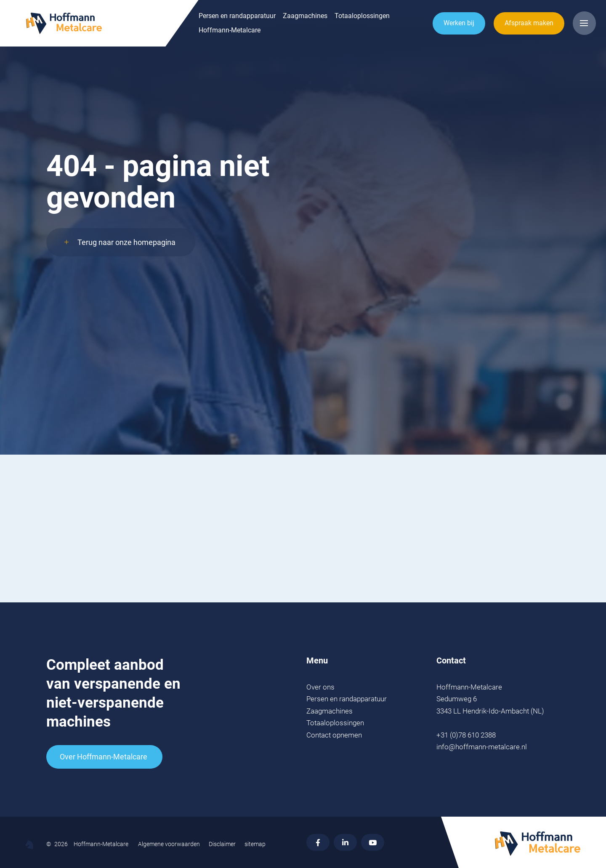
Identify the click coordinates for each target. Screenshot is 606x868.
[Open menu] (582, 28)
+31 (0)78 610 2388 (466, 735)
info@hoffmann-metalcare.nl (482, 747)
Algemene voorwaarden (169, 844)
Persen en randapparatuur (185, 21)
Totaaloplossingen (310, 21)
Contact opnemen (334, 735)
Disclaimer (222, 844)
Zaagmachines (252, 21)
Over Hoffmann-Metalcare (104, 757)
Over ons (320, 687)
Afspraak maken (524, 27)
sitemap (255, 844)
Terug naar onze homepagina (126, 253)
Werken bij (454, 27)
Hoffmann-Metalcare (177, 35)
